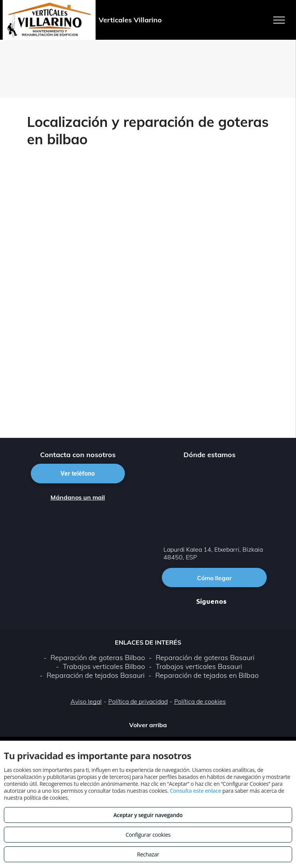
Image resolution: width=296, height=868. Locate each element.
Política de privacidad (138, 701)
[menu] (279, 20)
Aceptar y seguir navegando (148, 815)
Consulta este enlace (195, 791)
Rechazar (148, 854)
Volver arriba (148, 725)
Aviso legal (86, 701)
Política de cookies (200, 701)
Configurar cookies (148, 835)
